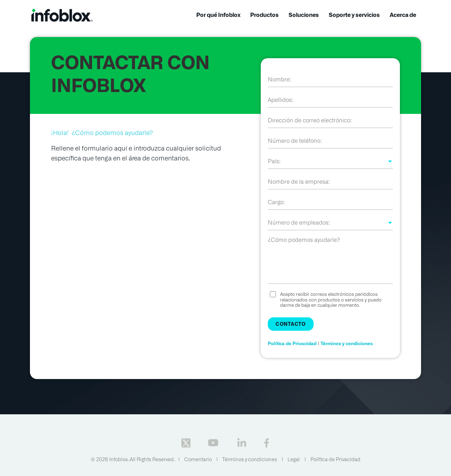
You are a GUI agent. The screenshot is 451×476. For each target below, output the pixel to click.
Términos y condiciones (347, 344)
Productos (264, 15)
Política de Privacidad (292, 344)
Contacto (291, 324)
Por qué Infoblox (218, 15)
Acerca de (403, 15)
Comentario (198, 459)
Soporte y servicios (354, 15)
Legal (294, 459)
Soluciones (304, 15)
